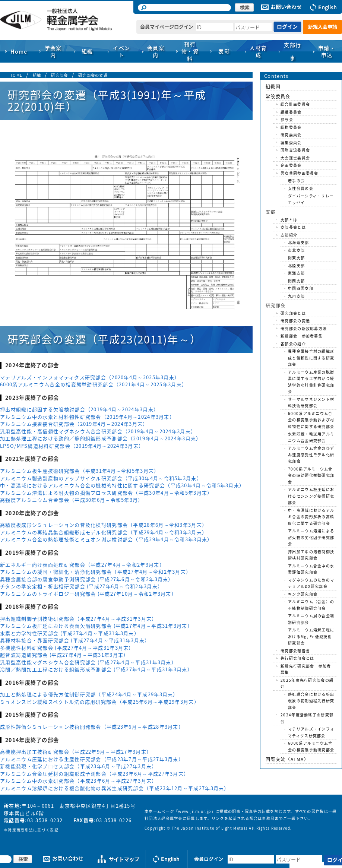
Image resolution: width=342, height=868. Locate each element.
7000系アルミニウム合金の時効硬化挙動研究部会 (311, 475)
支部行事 (292, 51)
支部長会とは (293, 227)
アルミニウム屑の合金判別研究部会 (311, 619)
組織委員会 (291, 112)
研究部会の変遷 (93, 75)
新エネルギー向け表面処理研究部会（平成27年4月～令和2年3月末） (82, 565)
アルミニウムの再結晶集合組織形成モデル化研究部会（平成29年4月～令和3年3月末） (104, 532)
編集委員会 (291, 142)
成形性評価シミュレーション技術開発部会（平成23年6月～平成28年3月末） (92, 727)
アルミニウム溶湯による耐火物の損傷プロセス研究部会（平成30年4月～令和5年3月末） (106, 493)
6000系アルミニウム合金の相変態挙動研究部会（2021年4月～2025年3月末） (94, 384)
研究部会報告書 (295, 651)
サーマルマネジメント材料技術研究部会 (311, 403)
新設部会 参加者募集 (302, 336)
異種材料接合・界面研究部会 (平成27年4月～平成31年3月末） (75, 640)
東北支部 (296, 250)
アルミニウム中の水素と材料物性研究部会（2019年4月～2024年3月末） (87, 417)
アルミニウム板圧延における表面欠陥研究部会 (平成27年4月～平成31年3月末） (96, 626)
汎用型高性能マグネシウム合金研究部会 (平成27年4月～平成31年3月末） (88, 662)
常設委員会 (278, 96)
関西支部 (296, 281)
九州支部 (296, 296)
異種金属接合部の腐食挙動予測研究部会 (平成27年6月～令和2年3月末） (87, 579)
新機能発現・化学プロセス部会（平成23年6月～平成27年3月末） (79, 766)
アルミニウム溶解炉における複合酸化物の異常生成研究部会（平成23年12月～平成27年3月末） (115, 788)
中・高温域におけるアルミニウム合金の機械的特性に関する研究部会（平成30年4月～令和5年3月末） (122, 485)
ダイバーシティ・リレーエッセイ (311, 199)
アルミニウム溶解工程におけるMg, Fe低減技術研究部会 (311, 636)
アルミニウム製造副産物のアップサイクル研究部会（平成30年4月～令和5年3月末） (101, 478)
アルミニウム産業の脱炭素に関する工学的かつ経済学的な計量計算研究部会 (311, 382)
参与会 (287, 119)
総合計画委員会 (295, 104)
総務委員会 (291, 127)
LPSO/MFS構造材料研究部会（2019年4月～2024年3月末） (72, 446)
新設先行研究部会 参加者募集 (306, 669)
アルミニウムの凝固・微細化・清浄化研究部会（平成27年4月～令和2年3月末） (96, 572)
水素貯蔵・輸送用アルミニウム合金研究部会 (311, 437)
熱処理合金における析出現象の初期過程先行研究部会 (311, 701)
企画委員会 (291, 165)
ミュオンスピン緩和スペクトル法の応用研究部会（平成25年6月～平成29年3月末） (100, 702)
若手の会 (296, 180)
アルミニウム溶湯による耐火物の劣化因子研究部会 (311, 537)
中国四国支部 (301, 288)
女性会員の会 (301, 188)
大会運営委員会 (295, 158)
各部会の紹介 (293, 344)
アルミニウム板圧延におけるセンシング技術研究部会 (311, 496)
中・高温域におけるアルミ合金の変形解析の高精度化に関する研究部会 (311, 517)
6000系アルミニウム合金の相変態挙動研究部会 (311, 746)
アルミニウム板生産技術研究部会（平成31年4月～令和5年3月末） (80, 471)
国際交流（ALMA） (287, 759)
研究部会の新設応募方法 (304, 328)
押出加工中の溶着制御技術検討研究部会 (311, 555)
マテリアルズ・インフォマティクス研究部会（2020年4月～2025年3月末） (90, 377)
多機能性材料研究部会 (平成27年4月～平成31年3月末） (67, 648)
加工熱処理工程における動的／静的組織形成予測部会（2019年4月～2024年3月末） (101, 438)
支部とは (289, 220)
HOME (16, 75)
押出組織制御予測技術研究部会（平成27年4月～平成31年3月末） (79, 619)
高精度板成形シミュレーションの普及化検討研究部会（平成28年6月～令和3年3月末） (104, 525)
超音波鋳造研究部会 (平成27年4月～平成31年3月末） (64, 655)
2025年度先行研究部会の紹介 (307, 683)
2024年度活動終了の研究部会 (307, 718)
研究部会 (59, 75)
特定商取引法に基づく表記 (33, 830)
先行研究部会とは (297, 658)
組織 (37, 75)
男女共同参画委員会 (300, 173)
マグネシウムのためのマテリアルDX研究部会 (311, 583)
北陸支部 (296, 265)
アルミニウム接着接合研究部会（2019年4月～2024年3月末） (74, 424)
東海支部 (296, 273)
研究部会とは (293, 313)
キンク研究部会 (303, 594)
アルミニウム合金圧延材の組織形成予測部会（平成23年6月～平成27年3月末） (94, 774)
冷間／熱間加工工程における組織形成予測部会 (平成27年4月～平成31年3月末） (96, 669)
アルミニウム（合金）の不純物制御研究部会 (311, 605)
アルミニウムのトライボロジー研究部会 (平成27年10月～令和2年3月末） (88, 594)
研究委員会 (291, 135)
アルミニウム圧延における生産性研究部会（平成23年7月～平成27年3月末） (92, 759)
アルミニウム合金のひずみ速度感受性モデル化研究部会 (311, 454)
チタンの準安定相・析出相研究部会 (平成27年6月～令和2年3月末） (81, 586)
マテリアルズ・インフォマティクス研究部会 (311, 732)
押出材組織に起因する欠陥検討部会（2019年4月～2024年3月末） (79, 409)
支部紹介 (289, 235)
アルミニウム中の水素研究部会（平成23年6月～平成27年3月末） (79, 781)
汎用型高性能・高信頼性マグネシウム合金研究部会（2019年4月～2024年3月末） (98, 431)
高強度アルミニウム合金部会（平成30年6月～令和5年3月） (72, 500)
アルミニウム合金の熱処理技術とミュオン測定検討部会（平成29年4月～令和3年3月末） (106, 539)
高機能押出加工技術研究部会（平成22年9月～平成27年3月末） (76, 752)
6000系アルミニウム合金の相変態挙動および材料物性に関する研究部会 (311, 420)
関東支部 (296, 258)
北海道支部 (299, 242)
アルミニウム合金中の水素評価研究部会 (311, 569)
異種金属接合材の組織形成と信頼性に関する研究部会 (311, 358)
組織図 (273, 86)
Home (19, 51)
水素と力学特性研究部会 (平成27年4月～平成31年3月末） (70, 633)
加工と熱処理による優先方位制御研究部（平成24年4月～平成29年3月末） (89, 694)
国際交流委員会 (295, 150)
